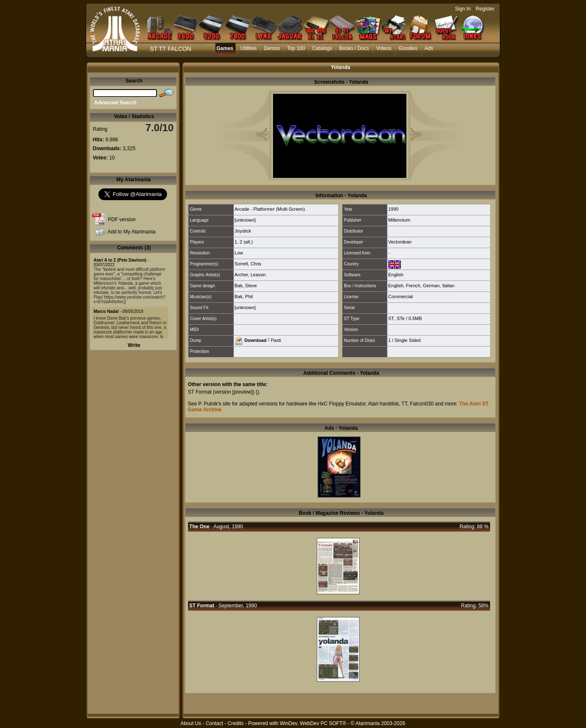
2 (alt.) (246, 242)
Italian (448, 286)
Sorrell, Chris (248, 264)
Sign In (463, 9)
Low (239, 253)
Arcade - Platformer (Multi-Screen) (270, 209)
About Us (191, 723)
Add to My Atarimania (132, 232)
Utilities (249, 48)
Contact (214, 723)
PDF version (122, 220)
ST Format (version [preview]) (221, 392)
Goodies (408, 48)
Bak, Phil (244, 296)
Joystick (243, 231)
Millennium (399, 220)
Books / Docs (354, 48)
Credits (236, 723)
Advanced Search (115, 103)
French (413, 286)
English (396, 275)
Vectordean (400, 242)
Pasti (276, 340)
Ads (429, 48)
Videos (384, 48)
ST (391, 318)
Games (225, 48)
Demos (272, 48)
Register (485, 9)
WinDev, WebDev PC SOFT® (313, 723)
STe (401, 318)
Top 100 (296, 48)
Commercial (401, 296)
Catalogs (322, 48)
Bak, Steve (246, 286)
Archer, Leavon (250, 275)
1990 (393, 209)
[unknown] (245, 220)
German (431, 286)
